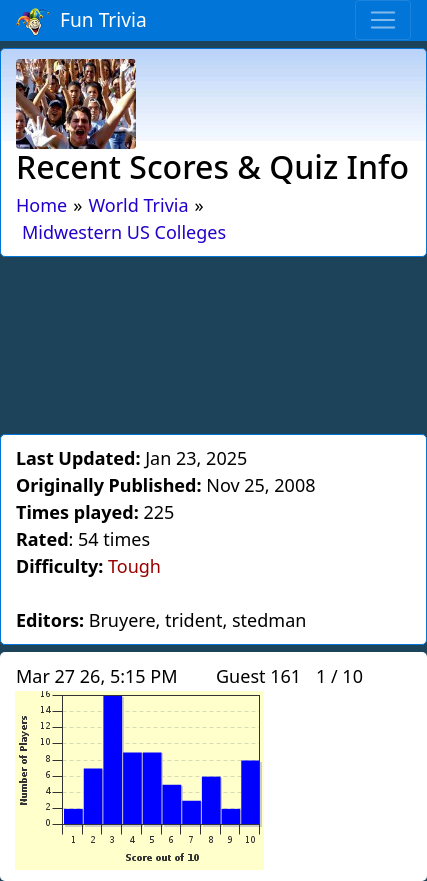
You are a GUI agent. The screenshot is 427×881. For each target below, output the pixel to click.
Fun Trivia (81, 21)
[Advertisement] (214, 342)
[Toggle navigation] (383, 20)
